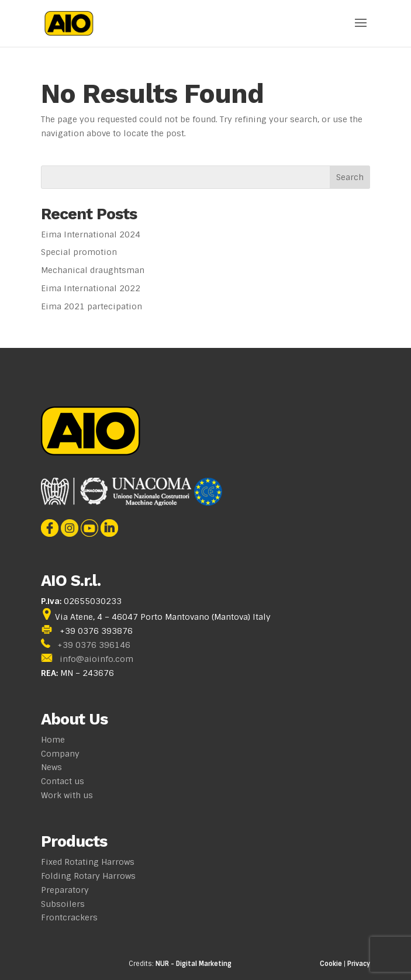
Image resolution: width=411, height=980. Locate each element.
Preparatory (65, 890)
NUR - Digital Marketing (194, 964)
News (51, 767)
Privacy (359, 964)
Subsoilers (63, 904)
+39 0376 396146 (94, 645)
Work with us (67, 795)
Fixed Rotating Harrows (88, 862)
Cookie (331, 964)
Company (60, 754)
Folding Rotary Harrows (88, 876)
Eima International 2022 (91, 288)
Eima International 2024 (91, 234)
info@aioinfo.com (96, 659)
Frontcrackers (69, 917)
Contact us (63, 781)
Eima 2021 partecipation (91, 306)
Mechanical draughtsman (93, 270)
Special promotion (79, 252)
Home (53, 740)
